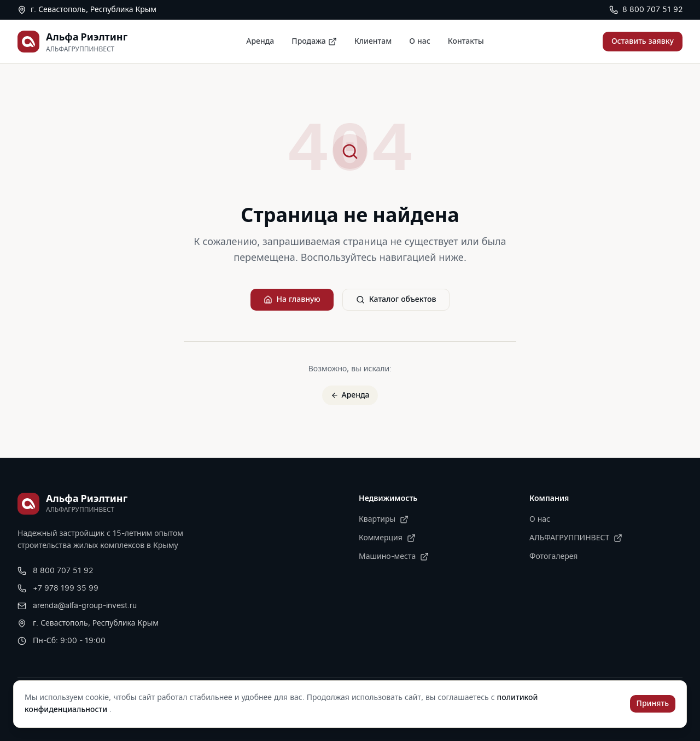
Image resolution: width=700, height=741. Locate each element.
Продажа (314, 42)
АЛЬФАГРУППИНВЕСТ (576, 538)
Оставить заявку (643, 42)
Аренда (260, 42)
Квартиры (384, 520)
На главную (292, 300)
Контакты (466, 42)
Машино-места (394, 557)
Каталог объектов (396, 300)
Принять (653, 704)
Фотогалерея (553, 557)
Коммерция (387, 538)
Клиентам (373, 42)
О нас (419, 42)
